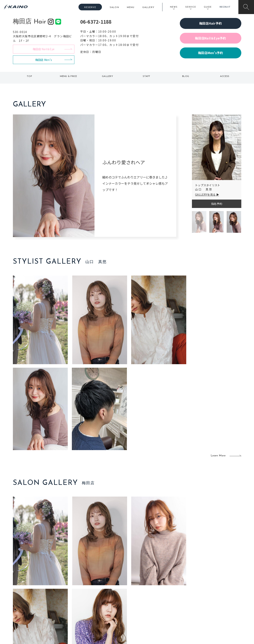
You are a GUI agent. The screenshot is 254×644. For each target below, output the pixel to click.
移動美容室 (138, 581)
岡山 (105, 588)
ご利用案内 (39, 587)
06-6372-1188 (96, 22)
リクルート (209, 594)
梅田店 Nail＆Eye (44, 49)
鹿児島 (106, 600)
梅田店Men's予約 (211, 53)
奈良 (82, 607)
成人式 (168, 594)
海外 (105, 607)
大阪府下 (84, 594)
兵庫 (82, 613)
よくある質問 (39, 594)
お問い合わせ (210, 613)
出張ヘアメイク (173, 581)
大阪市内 (84, 588)
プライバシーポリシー (216, 607)
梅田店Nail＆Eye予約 (210, 38)
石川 (105, 581)
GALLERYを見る (205, 194)
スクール (169, 588)
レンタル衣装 (139, 594)
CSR (205, 600)
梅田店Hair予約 (210, 23)
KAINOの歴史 (210, 588)
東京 (82, 581)
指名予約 (217, 204)
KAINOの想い (210, 581)
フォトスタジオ (141, 588)
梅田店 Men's (44, 60)
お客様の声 (39, 600)
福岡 (105, 594)
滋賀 (82, 600)
